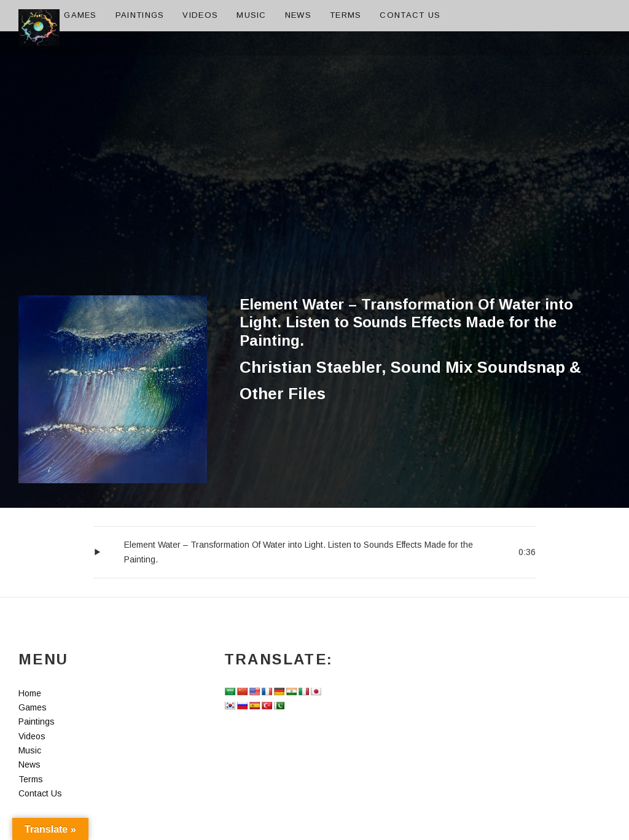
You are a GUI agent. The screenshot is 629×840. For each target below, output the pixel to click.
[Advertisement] (314, 203)
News (298, 15)
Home (32, 15)
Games (80, 15)
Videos (200, 15)
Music (252, 15)
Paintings (140, 15)
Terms (346, 15)
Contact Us (410, 15)
